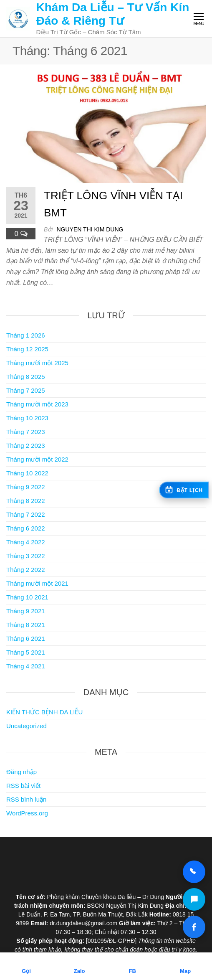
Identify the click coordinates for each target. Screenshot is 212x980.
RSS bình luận (26, 799)
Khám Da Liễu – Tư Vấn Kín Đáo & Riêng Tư (113, 14)
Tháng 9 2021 (26, 611)
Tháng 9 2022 (26, 487)
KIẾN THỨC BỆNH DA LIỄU (44, 712)
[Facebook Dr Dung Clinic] (194, 927)
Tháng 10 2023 (27, 418)
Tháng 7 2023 (26, 432)
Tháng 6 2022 (26, 528)
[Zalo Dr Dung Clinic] (194, 899)
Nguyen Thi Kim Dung (90, 229)
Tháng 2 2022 (26, 570)
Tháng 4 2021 (26, 666)
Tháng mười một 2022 (37, 459)
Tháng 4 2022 (26, 542)
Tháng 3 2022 (26, 556)
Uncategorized (26, 726)
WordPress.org (27, 813)
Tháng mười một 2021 (37, 583)
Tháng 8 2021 (26, 625)
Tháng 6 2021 (26, 639)
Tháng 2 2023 (26, 446)
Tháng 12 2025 (27, 349)
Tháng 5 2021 (26, 652)
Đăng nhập (21, 772)
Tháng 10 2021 (27, 597)
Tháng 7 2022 (26, 514)
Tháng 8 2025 (26, 377)
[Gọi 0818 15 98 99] (194, 872)
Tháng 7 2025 (26, 390)
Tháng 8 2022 (26, 501)
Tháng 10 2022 (27, 473)
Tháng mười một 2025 (37, 363)
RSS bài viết (23, 786)
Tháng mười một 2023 (37, 404)
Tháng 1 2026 (26, 335)
